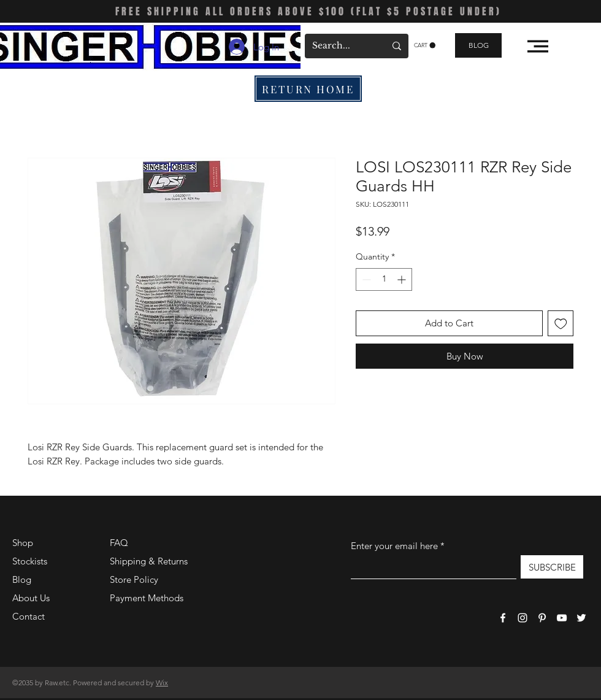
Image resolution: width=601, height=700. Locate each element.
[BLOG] (478, 45)
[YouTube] (562, 618)
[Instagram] (523, 618)
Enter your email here (394, 546)
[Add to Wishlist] (561, 324)
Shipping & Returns (149, 561)
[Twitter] (581, 618)
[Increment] (403, 279)
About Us (31, 598)
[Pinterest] (542, 618)
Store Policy (134, 579)
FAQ (119, 543)
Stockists (30, 561)
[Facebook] (503, 618)
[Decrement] (365, 279)
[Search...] (339, 46)
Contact (29, 616)
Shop (23, 543)
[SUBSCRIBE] (552, 567)
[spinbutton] (384, 279)
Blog (22, 579)
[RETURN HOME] (308, 89)
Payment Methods (148, 598)
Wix (162, 683)
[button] (425, 45)
